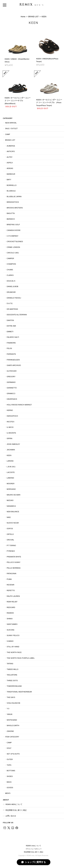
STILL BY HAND (13, 647)
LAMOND (10, 478)
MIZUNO (10, 500)
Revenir (11, 585)
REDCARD (11, 607)
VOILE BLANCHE (14, 703)
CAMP (8, 134)
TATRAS (10, 664)
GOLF (9, 748)
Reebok (10, 613)
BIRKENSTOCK (13, 202)
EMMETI (10, 332)
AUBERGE (11, 146)
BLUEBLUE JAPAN (14, 196)
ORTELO (10, 534)
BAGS (9, 782)
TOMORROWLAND (14, 686)
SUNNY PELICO (13, 635)
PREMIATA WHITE (14, 557)
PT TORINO (11, 545)
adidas (10, 168)
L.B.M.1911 (11, 467)
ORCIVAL (10, 540)
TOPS (9, 765)
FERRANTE (11, 354)
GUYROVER (12, 371)
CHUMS (10, 270)
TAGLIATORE (12, 675)
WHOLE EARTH (13, 725)
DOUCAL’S (11, 281)
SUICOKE (11, 630)
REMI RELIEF (12, 602)
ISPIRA (9, 438)
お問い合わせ (11, 816)
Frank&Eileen (13, 360)
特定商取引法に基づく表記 (16, 810)
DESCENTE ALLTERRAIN (17, 315)
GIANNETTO (12, 388)
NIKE (9, 517)
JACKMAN (11, 450)
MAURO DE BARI (14, 495)
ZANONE (10, 731)
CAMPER (10, 258)
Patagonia (12, 573)
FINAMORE (11, 343)
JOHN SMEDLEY (13, 444)
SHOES (10, 776)
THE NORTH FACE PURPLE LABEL (21, 658)
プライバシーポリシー (34, 849)
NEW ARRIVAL (11, 123)
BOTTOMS (11, 771)
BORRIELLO (12, 185)
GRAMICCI (11, 393)
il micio (10, 427)
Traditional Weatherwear (19, 692)
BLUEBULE (11, 191)
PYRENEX (11, 551)
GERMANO (11, 382)
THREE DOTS (12, 680)
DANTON (10, 320)
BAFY (9, 180)
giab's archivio (14, 365)
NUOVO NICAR (13, 523)
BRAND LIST (33, 17)
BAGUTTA (11, 213)
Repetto (11, 590)
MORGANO (11, 489)
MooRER (11, 483)
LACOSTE (11, 472)
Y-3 (8, 708)
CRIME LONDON (13, 247)
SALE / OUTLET (11, 128)
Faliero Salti (13, 337)
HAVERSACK (12, 399)
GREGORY (11, 376)
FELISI (9, 348)
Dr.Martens (12, 309)
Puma (9, 579)
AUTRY (10, 157)
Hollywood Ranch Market (19, 405)
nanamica (11, 506)
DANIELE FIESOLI (14, 298)
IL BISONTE (11, 433)
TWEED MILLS (12, 669)
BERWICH (11, 219)
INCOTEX (11, 422)
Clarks (10, 275)
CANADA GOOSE (14, 230)
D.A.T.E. (10, 303)
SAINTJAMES (12, 624)
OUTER (10, 759)
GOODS (10, 787)
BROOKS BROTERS (15, 208)
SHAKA (10, 619)
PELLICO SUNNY (14, 562)
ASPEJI (10, 163)
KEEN (9, 455)
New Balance (13, 512)
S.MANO (10, 641)
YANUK (10, 714)
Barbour (11, 174)
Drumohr (11, 292)
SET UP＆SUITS (13, 754)
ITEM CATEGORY (12, 737)
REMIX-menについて (14, 804)
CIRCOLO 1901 (13, 253)
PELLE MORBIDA (14, 568)
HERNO (10, 410)
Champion (11, 264)
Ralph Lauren (13, 596)
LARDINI (10, 461)
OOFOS (10, 528)
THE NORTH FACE (14, 652)
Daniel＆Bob (12, 286)
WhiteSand (12, 720)
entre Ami (11, 326)
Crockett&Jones (15, 241)
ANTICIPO (11, 151)
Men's (8, 793)
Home (23, 17)
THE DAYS (11, 697)
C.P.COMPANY (12, 236)
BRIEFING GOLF (13, 224)
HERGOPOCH (12, 416)
